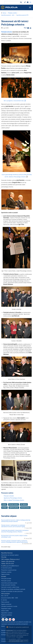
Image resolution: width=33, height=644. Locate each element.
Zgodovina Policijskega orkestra (13, 498)
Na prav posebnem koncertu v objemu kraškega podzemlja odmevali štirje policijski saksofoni (16, 521)
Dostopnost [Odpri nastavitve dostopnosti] (28, 2)
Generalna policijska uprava (9, 583)
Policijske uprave (6, 581)
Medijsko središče (6, 572)
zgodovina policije (14, 508)
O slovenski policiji (7, 568)
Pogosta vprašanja (6, 615)
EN (30, 2)
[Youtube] (10, 620)
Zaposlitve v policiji (7, 613)
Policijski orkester (9, 496)
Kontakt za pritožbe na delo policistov (12, 591)
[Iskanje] (21, 2)
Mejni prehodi (5, 602)
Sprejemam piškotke (14, 641)
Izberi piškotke (24, 641)
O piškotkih (5, 633)
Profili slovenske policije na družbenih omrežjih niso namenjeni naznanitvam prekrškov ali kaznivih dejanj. (16, 624)
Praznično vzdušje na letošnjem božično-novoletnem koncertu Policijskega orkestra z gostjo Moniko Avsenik (14, 542)
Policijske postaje (6, 579)
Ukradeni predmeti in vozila (9, 606)
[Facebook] (7, 620)
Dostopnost (5, 635)
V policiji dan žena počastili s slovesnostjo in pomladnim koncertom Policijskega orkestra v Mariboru (15, 531)
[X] (3, 620)
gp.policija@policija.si (13, 566)
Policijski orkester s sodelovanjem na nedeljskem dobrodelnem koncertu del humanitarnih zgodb (13, 526)
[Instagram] (14, 620)
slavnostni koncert (25, 508)
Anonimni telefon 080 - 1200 (10, 598)
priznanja (4, 508)
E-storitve (4, 600)
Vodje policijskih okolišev (8, 585)
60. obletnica (24, 505)
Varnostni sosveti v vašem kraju (10, 587)
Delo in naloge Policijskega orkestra (14, 500)
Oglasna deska (5, 574)
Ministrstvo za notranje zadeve (10, 555)
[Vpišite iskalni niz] (12, 2)
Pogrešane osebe (6, 609)
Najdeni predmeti (6, 604)
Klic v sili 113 (5, 596)
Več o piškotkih (20, 637)
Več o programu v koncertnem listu (14, 101)
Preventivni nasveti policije (9, 570)
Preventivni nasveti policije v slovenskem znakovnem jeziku (25, 2)
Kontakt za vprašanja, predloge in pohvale (13, 589)
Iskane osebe (5, 611)
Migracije (4, 617)
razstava (4, 505)
